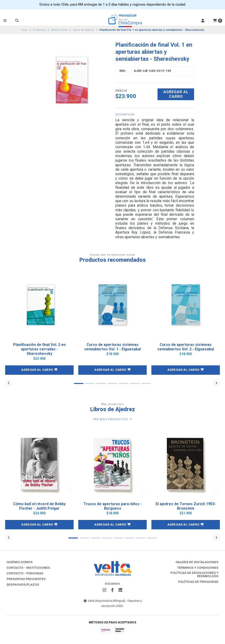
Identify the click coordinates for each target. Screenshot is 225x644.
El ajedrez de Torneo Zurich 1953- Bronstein (186, 506)
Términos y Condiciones (198, 568)
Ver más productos (112, 419)
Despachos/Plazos (23, 585)
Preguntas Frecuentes (26, 579)
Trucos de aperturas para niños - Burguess (113, 506)
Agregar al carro (176, 94)
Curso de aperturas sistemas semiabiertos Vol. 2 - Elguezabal (186, 347)
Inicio (24, 30)
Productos (39, 30)
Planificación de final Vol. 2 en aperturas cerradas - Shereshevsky (39, 349)
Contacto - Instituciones (28, 568)
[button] (39, 370)
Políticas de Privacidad (198, 582)
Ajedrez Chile (59, 30)
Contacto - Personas (25, 573)
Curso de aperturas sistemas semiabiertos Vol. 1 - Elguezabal (112, 347)
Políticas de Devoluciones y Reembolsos (194, 574)
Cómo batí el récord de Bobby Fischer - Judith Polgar (39, 506)
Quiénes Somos (20, 562)
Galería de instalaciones (197, 562)
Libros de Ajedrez (84, 30)
